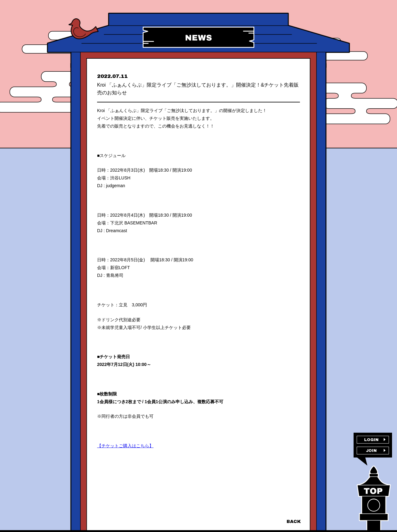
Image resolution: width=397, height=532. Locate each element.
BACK (293, 521)
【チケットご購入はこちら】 (125, 453)
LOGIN (371, 441)
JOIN (371, 454)
